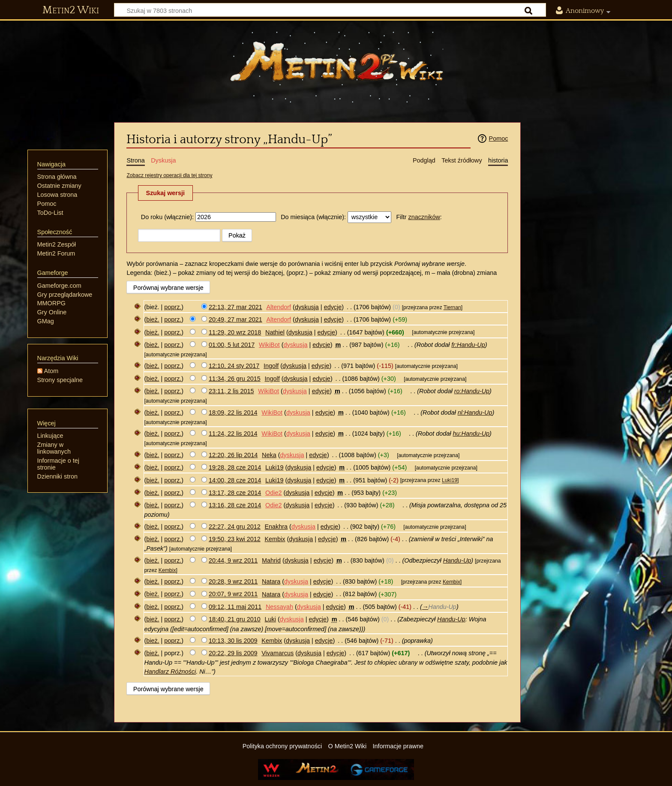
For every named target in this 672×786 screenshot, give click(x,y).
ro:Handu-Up (472, 391)
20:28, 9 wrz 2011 (233, 581)
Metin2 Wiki (71, 10)
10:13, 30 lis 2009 (233, 641)
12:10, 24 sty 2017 (234, 366)
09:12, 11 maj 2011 (235, 607)
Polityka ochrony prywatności (282, 746)
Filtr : (419, 217)
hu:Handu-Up (471, 434)
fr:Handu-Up (468, 345)
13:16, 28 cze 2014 (235, 505)
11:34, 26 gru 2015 (235, 379)
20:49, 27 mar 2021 (235, 319)
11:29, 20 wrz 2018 (235, 332)
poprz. (173, 307)
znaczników (424, 217)
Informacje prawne (398, 746)
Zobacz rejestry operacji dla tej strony (169, 175)
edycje (333, 307)
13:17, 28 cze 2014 (235, 493)
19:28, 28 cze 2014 (235, 467)
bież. (153, 319)
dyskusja (307, 307)
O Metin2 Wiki (348, 746)
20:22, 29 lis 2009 (233, 653)
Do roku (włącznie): (167, 217)
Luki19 (450, 481)
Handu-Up (457, 560)
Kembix (167, 570)
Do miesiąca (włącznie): (313, 217)
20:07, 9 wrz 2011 (233, 594)
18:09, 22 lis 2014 (233, 413)
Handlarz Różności (170, 672)
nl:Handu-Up (475, 413)
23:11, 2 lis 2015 (231, 391)
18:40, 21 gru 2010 (235, 619)
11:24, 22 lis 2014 (233, 434)
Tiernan (452, 307)
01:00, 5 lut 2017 (232, 345)
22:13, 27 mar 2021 (235, 307)
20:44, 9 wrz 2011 (233, 560)
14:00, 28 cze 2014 (235, 480)
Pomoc (499, 139)
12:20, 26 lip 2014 (233, 455)
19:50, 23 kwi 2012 (235, 539)
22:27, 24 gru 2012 (235, 527)
